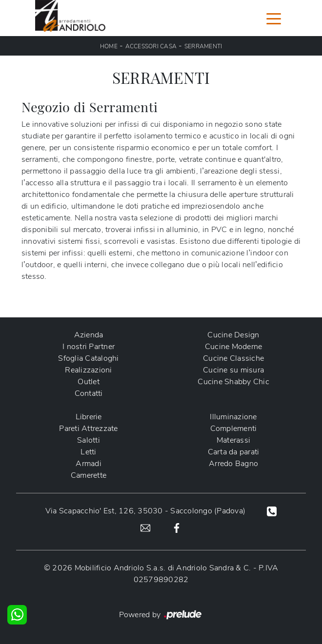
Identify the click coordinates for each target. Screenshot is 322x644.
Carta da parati (234, 452)
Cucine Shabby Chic (233, 382)
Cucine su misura (233, 370)
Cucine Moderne (234, 347)
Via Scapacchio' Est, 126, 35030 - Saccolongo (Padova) (145, 511)
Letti (88, 452)
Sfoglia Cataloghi (88, 358)
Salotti (89, 440)
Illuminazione (233, 417)
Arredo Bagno (233, 464)
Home (109, 46)
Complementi (234, 429)
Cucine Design (233, 335)
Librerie (89, 417)
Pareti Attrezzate (88, 429)
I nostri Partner (89, 347)
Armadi (89, 464)
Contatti (89, 393)
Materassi (233, 440)
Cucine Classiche (233, 358)
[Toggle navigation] (274, 18)
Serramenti (203, 46)
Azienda (89, 335)
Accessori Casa (151, 46)
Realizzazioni (88, 370)
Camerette (89, 475)
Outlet (89, 382)
